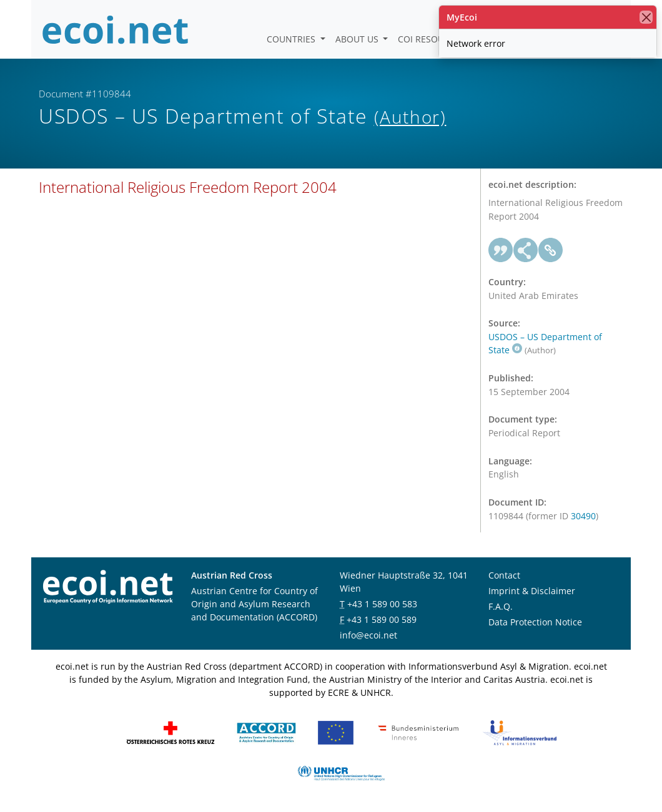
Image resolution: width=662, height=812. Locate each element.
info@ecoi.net (368, 635)
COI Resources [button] (433, 39)
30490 (583, 516)
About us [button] (358, 39)
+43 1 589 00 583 (382, 604)
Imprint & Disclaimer (532, 591)
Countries (292, 39)
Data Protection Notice (535, 622)
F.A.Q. (501, 606)
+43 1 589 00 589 (382, 619)
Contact (504, 575)
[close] (646, 17)
